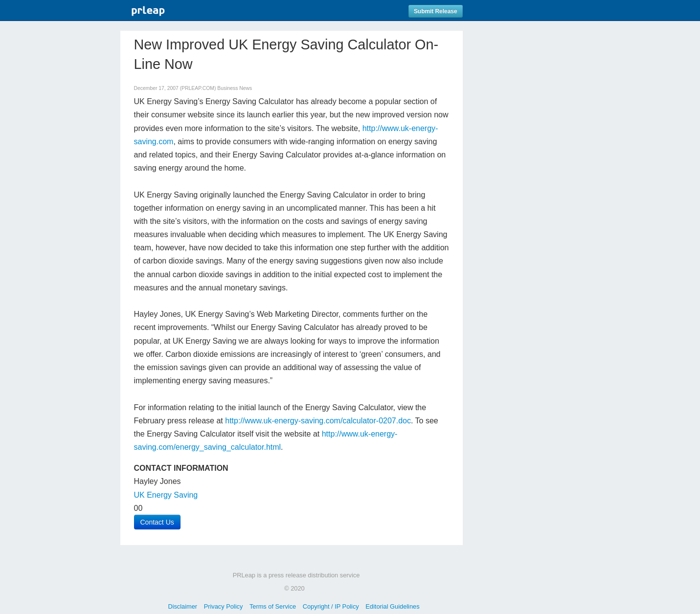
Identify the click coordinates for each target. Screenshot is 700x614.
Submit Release (436, 11)
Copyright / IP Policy (331, 606)
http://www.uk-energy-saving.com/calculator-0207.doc (318, 421)
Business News (235, 88)
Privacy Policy (224, 606)
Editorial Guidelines (392, 606)
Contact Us (157, 522)
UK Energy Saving (166, 495)
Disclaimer (182, 606)
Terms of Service (273, 606)
